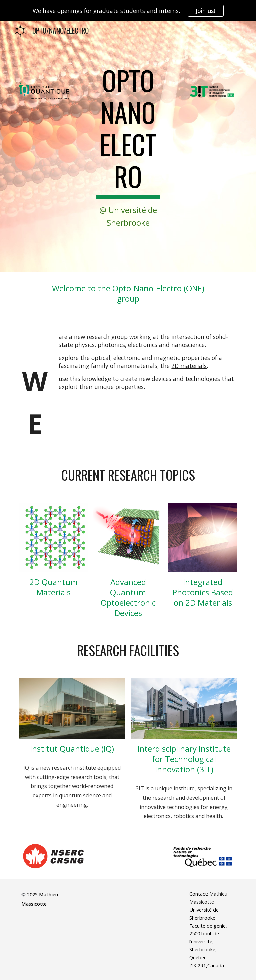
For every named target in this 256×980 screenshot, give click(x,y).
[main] (128, 147)
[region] (128, 11)
